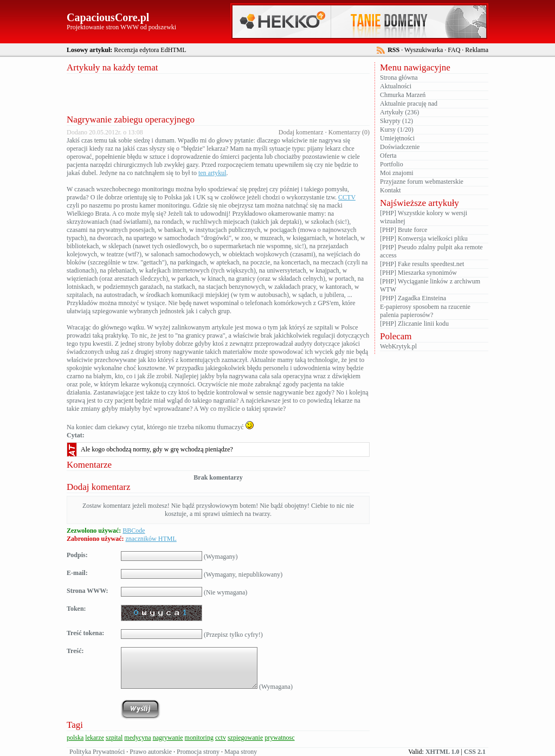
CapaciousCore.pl (108, 17)
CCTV (347, 197)
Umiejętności (397, 138)
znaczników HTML (151, 539)
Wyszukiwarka (424, 50)
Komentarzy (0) (349, 132)
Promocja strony (198, 752)
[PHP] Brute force (404, 230)
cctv (221, 738)
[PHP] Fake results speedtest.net (422, 264)
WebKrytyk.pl (398, 346)
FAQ (454, 50)
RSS (393, 50)
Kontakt (391, 190)
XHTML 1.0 (443, 752)
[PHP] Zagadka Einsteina (413, 298)
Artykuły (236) (399, 112)
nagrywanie (168, 738)
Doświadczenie (400, 147)
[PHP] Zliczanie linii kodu (414, 324)
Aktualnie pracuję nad (409, 104)
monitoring (199, 738)
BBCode (134, 531)
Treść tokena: (85, 633)
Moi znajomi (397, 173)
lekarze (95, 738)
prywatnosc (279, 738)
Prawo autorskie (151, 752)
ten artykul (212, 173)
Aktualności (396, 86)
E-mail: (77, 573)
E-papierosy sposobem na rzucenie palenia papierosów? (425, 311)
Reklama (477, 50)
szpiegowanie (245, 738)
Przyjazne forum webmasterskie (422, 182)
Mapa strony (241, 752)
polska (75, 738)
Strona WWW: (88, 591)
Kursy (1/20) (397, 130)
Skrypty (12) (396, 121)
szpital (114, 738)
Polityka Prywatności (97, 752)
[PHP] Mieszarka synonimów (418, 273)
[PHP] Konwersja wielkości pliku (424, 238)
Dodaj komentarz (301, 132)
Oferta (388, 156)
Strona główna (399, 77)
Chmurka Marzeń (403, 95)
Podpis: (77, 555)
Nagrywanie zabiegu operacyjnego (131, 119)
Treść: (75, 651)
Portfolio (392, 164)
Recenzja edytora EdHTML (150, 50)
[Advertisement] (218, 93)
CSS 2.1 (475, 752)
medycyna (137, 738)
